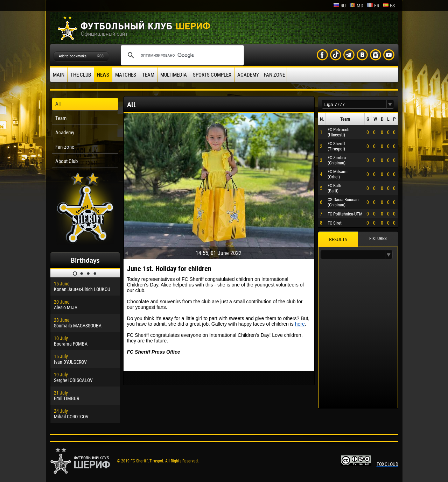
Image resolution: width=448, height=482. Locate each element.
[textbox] (354, 104)
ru (339, 6)
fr (373, 6)
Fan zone (274, 75)
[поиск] (181, 55)
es (389, 6)
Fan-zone (65, 147)
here (300, 324)
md (356, 6)
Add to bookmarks (73, 56)
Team (148, 75)
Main (59, 75)
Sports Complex (212, 75)
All (58, 104)
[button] (390, 104)
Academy (248, 75)
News (103, 75)
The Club (81, 75)
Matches (126, 75)
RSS (100, 56)
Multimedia (174, 75)
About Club (66, 161)
